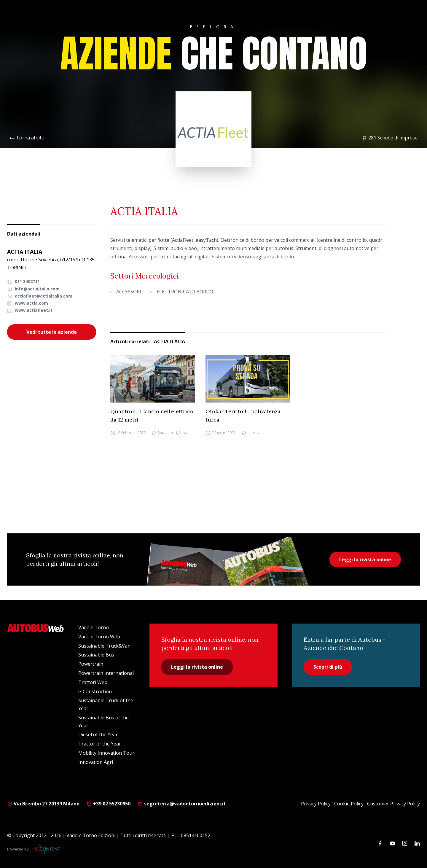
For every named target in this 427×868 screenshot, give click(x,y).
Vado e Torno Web (99, 637)
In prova (255, 433)
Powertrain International (106, 673)
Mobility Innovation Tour (106, 753)
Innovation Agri (96, 762)
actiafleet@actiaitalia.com (40, 296)
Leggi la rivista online (365, 559)
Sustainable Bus (96, 655)
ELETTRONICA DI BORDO (185, 292)
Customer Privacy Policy (393, 804)
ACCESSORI (129, 292)
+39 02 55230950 (109, 804)
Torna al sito (30, 138)
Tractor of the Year (100, 744)
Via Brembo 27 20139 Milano (43, 804)
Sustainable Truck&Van (104, 646)
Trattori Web (93, 682)
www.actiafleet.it (30, 310)
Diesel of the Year (98, 735)
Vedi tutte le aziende (52, 332)
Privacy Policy (316, 804)
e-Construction (95, 691)
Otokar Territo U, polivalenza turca (243, 415)
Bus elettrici (167, 433)
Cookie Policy (349, 804)
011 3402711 (23, 281)
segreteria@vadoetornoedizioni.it (182, 804)
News (183, 433)
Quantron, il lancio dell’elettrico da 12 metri (152, 415)
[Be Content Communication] (47, 849)
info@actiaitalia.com (33, 289)
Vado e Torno (94, 627)
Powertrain (91, 664)
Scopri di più (328, 667)
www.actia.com (28, 303)
